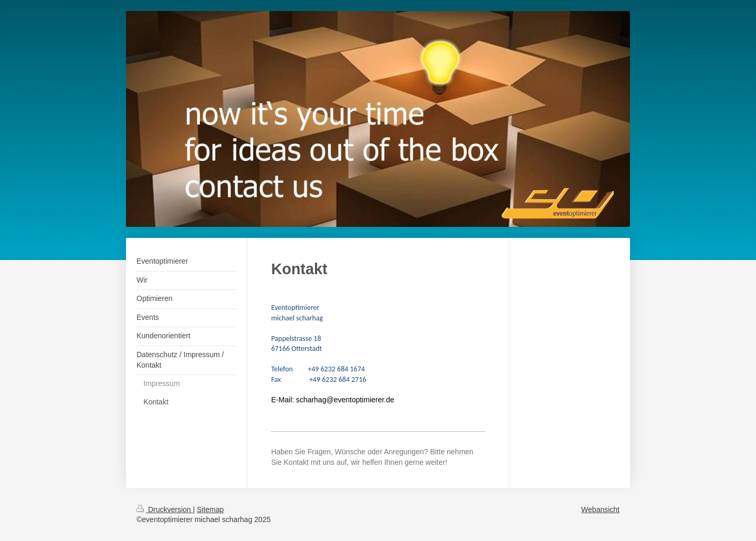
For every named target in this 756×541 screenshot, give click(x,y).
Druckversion (165, 509)
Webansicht (600, 509)
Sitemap (210, 509)
